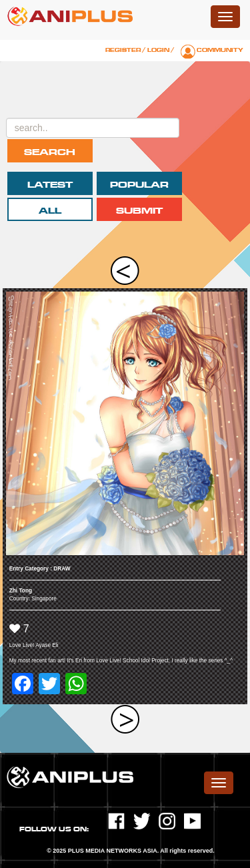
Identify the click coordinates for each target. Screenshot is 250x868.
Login (158, 50)
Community (220, 50)
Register (123, 50)
